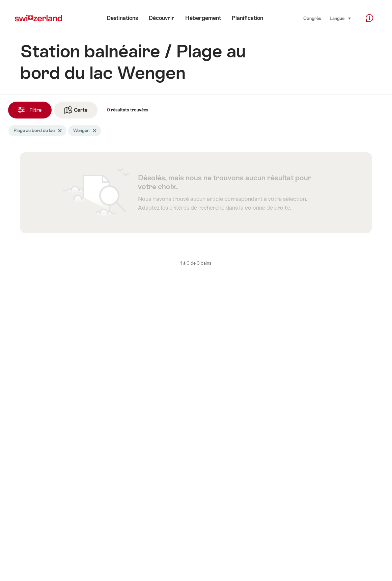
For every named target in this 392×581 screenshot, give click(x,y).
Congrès (312, 18)
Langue (341, 18)
